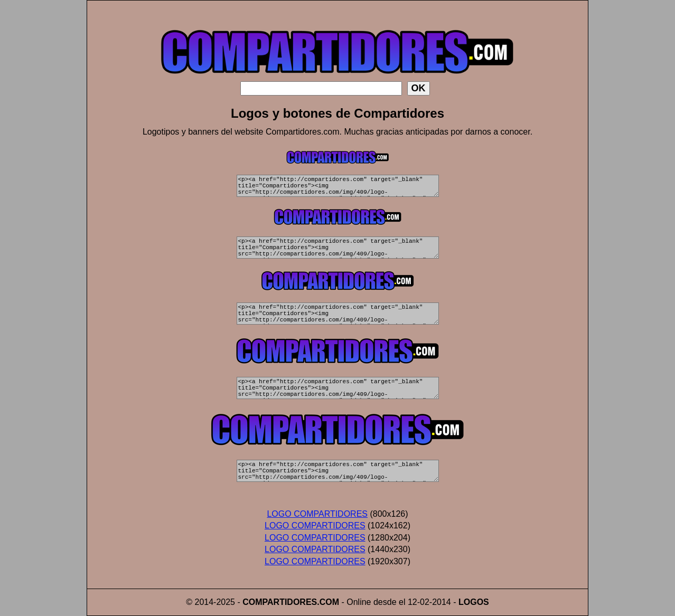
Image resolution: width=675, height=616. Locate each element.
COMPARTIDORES (280, 602)
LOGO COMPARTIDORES (317, 514)
